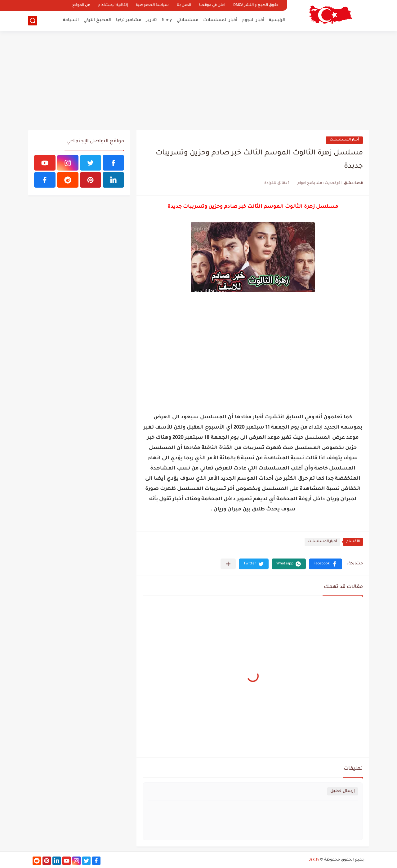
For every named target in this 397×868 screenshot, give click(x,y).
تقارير (152, 20)
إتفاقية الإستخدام (113, 5)
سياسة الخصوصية (152, 5)
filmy (167, 20)
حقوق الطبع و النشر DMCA (256, 5)
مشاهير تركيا (129, 20)
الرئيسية (277, 20)
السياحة (71, 20)
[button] (326, 564)
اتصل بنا (184, 5)
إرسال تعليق (343, 791)
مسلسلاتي (187, 20)
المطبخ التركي (97, 20)
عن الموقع (81, 5)
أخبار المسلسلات (220, 20)
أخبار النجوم (253, 20)
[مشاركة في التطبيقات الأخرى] (228, 564)
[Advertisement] (198, 81)
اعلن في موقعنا (212, 5)
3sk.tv (314, 860)
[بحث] (33, 21)
